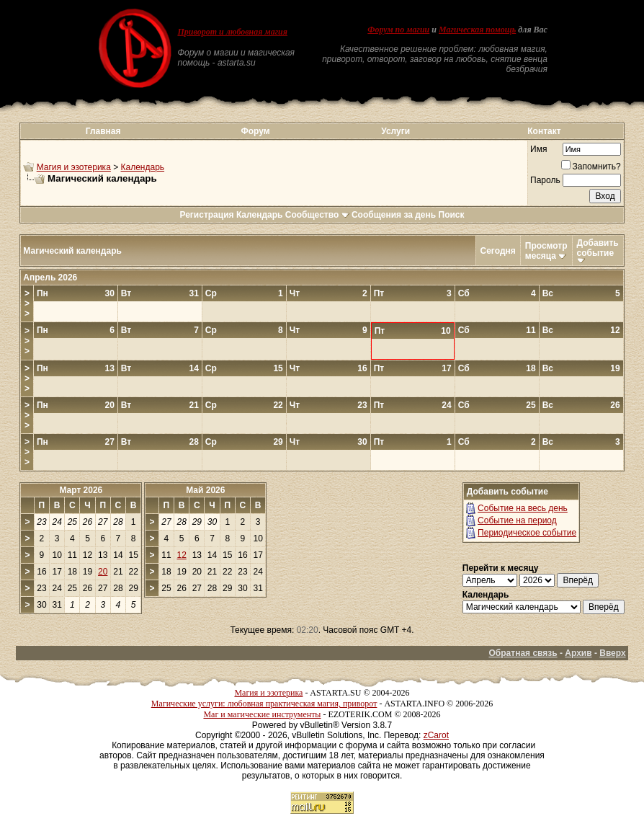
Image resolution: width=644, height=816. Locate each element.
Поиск (452, 215)
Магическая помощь (477, 30)
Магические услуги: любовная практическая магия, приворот (264, 704)
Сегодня (498, 251)
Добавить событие (598, 248)
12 (181, 555)
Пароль (545, 180)
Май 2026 (205, 490)
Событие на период (517, 520)
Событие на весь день (523, 508)
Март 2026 (81, 490)
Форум (255, 131)
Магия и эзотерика (74, 167)
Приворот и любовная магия (232, 32)
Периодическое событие (527, 533)
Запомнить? (591, 167)
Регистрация (206, 215)
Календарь (143, 167)
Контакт (544, 131)
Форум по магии (398, 30)
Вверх (612, 653)
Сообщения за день (394, 215)
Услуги (395, 131)
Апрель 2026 (50, 278)
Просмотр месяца (546, 251)
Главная (103, 131)
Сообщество (317, 215)
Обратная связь (523, 653)
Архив (578, 653)
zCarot (436, 735)
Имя (538, 149)
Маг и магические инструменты (262, 714)
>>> (27, 303)
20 (103, 572)
